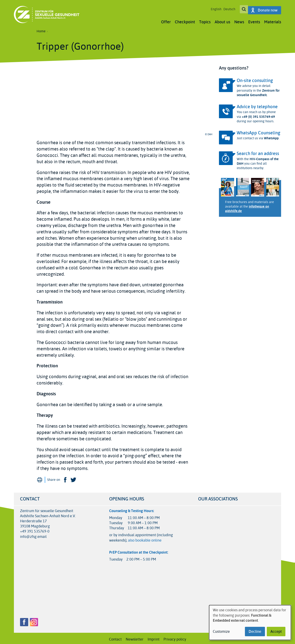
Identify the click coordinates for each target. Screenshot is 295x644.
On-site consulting (255, 79)
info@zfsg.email (33, 535)
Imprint (154, 637)
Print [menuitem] (40, 478)
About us (222, 20)
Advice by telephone (257, 105)
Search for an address (258, 152)
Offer (166, 20)
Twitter (73, 478)
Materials (273, 20)
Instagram (34, 620)
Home (41, 29)
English (214, 8)
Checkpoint (185, 20)
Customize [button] (221, 632)
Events (254, 20)
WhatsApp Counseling (259, 131)
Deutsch (227, 8)
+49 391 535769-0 (35, 530)
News (239, 20)
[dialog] (250, 623)
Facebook (65, 478)
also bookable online (145, 538)
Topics (205, 20)
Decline (255, 632)
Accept (276, 632)
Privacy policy (175, 637)
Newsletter (135, 637)
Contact (115, 637)
